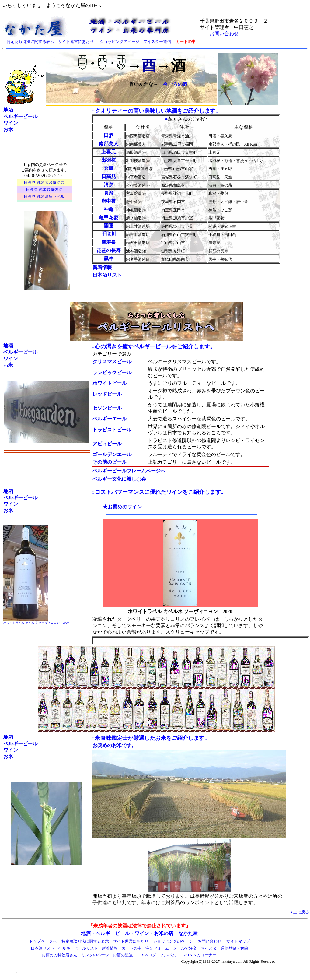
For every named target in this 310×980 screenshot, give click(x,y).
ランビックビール (112, 372)
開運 (109, 226)
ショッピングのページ (120, 42)
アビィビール (107, 444)
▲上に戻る (299, 912)
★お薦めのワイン (122, 507)
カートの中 (132, 948)
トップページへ (43, 941)
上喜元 (109, 152)
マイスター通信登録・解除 (225, 948)
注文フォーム (157, 948)
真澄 (109, 193)
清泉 (109, 185)
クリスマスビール (112, 362)
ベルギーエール (110, 419)
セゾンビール (107, 408)
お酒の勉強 (123, 955)
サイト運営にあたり (76, 42)
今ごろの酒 (175, 84)
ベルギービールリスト (78, 948)
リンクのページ (95, 955)
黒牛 (109, 259)
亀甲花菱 (109, 218)
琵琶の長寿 (109, 250)
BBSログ (148, 955)
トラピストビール (112, 430)
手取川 (109, 234)
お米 (8, 129)
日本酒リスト (43, 948)
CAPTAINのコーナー (198, 955)
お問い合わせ (224, 34)
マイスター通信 (157, 42)
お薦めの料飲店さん (59, 955)
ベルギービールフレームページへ (129, 471)
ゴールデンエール (112, 454)
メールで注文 (185, 948)
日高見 (109, 176)
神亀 (109, 209)
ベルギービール (20, 116)
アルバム (168, 955)
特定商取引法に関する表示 (30, 42)
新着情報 (102, 267)
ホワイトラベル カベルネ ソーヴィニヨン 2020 (36, 623)
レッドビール (107, 394)
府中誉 (109, 201)
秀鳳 (109, 168)
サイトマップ (238, 941)
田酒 (109, 135)
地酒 (8, 110)
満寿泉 (109, 242)
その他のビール (110, 462)
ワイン (11, 123)
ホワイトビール (110, 383)
